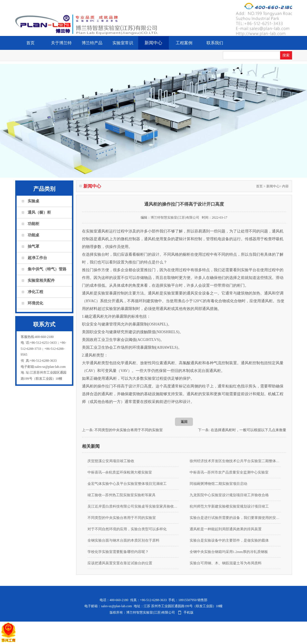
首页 (30, 43)
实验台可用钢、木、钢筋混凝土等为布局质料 (226, 563)
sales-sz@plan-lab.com (116, 606)
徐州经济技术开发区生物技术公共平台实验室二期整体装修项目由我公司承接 (235, 461)
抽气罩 (33, 246)
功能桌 (33, 235)
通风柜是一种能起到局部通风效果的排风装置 (226, 529)
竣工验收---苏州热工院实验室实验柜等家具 (122, 495)
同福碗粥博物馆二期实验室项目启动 (218, 484)
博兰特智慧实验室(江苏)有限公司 (175, 218)
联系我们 (215, 43)
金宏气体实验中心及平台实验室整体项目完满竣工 (127, 484)
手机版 (189, 612)
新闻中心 (153, 43)
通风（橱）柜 (39, 212)
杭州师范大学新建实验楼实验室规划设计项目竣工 (229, 506)
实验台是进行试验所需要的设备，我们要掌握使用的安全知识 (235, 518)
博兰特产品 (92, 43)
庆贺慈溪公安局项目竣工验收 (111, 461)
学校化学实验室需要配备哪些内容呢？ (118, 552)
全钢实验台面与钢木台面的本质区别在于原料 (123, 540)
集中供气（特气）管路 (47, 269)
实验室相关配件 (41, 280)
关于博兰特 (61, 43)
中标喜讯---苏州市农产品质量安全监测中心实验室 (229, 472)
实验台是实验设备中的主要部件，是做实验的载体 (229, 540)
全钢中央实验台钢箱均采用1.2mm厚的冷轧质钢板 (229, 552)
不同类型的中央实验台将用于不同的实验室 (129, 430)
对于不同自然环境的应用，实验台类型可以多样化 (127, 529)
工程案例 (184, 43)
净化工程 (35, 292)
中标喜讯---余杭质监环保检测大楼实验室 (120, 472)
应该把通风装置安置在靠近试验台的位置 (120, 563)
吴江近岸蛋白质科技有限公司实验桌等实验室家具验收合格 (133, 506)
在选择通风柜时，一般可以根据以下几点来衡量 (248, 430)
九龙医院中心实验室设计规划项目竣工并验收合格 (229, 495)
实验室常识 (123, 43)
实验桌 (33, 201)
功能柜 (33, 224)
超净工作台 (37, 258)
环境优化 (35, 303)
